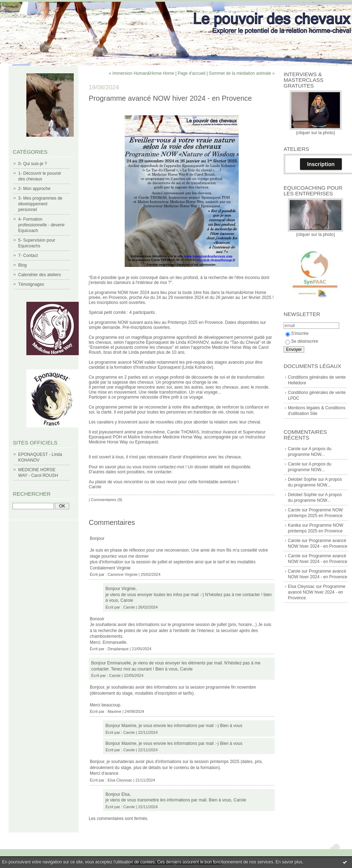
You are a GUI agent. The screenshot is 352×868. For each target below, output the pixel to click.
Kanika (294, 525)
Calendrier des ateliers (40, 275)
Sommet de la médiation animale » (242, 73)
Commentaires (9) (107, 500)
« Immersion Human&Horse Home (142, 73)
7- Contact (28, 256)
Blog (22, 265)
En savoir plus (289, 862)
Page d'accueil (192, 73)
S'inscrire (297, 333)
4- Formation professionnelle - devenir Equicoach (42, 225)
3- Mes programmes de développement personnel (40, 204)
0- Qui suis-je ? (33, 164)
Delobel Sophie (302, 479)
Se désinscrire (302, 341)
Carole (294, 449)
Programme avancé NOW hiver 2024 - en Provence (317, 592)
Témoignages (31, 284)
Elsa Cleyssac (301, 586)
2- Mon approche (34, 189)
